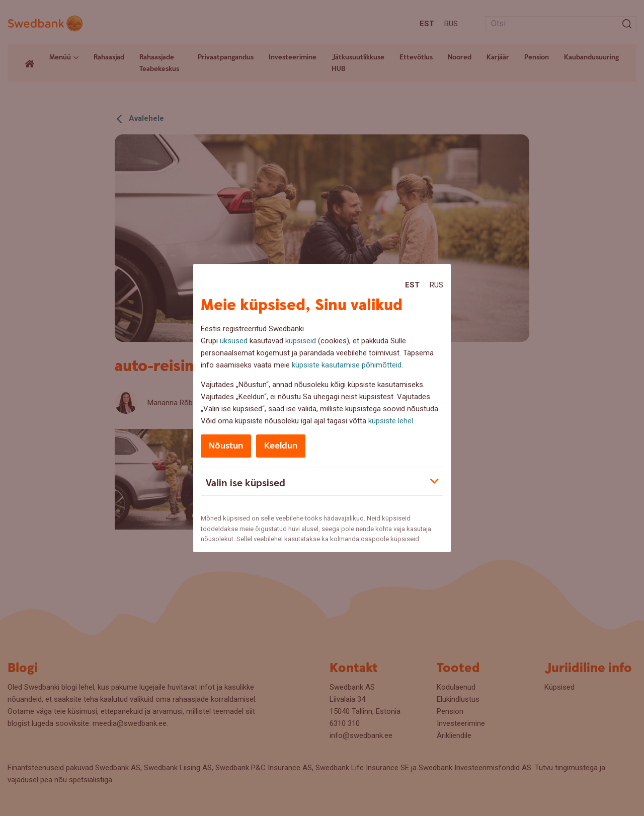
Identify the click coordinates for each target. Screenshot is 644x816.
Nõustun (226, 446)
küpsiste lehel (391, 421)
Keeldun (281, 446)
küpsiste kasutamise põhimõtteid (347, 365)
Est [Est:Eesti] (412, 285)
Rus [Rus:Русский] (436, 285)
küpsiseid (301, 341)
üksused (234, 341)
